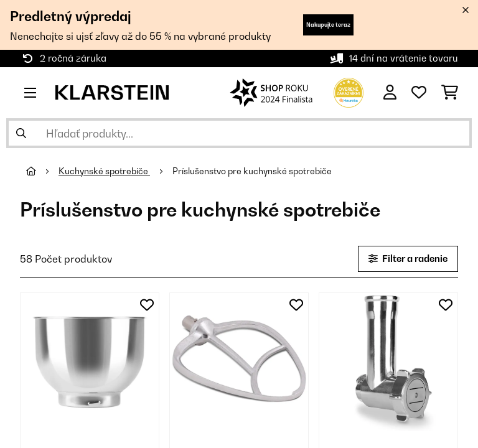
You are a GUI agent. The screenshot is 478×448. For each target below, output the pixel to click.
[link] (90, 362)
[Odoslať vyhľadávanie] (21, 133)
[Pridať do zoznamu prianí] (147, 305)
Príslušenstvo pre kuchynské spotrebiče (253, 171)
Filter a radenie (408, 259)
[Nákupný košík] (450, 93)
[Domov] (42, 171)
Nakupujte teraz (328, 25)
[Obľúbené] (419, 93)
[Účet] (390, 93)
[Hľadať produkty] (239, 133)
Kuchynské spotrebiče (104, 171)
